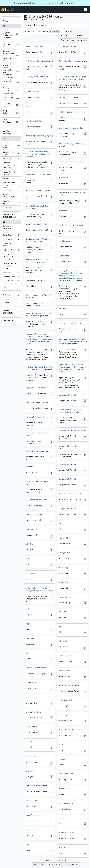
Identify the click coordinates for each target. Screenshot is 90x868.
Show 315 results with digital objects (74, 40)
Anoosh (62, 759)
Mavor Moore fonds (11, 105)
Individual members (33, 121)
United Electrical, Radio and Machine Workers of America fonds (11, 71)
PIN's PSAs (63, 308)
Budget (28, 106)
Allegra (28, 624)
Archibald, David (32, 800)
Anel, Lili (29, 741)
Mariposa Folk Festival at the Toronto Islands (70, 447)
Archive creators (7, 132)
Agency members (32, 91)
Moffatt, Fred (11, 159)
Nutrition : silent (65, 256)
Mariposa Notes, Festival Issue (37, 451)
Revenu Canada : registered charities (73, 61)
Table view (66, 31)
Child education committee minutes (73, 112)
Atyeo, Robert (64, 847)
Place (5, 288)
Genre (6, 303)
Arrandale (29, 830)
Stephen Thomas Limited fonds (11, 91)
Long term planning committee (71, 128)
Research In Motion (11, 202)
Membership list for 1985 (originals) (39, 136)
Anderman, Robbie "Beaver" (69, 685)
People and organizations (9, 216)
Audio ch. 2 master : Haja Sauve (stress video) (38, 207)
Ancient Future (31, 682)
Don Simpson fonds (11, 98)
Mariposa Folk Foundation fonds (11, 44)
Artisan (28, 845)
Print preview (30, 31)
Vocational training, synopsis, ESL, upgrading (72, 145)
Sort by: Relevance (62, 35)
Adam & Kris (30, 573)
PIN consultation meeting (69, 97)
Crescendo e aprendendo (35, 280)
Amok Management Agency (36, 668)
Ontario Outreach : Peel (35, 46)
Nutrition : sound (65, 241)
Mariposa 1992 (31, 467)
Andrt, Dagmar (31, 727)
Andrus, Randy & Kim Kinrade (70, 730)
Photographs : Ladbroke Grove (71, 323)
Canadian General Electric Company (11, 165)
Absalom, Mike (64, 538)
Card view (55, 31)
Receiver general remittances (37, 77)
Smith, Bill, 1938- (11, 281)
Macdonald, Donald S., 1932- (11, 145)
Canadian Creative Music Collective (11, 257)
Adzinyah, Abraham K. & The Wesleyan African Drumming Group (39, 589)
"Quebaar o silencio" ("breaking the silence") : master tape (39, 240)
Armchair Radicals (66, 803)
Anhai (61, 744)
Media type (8, 320)
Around (62, 818)
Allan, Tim (62, 612)
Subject (6, 295)
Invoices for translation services (71, 162)
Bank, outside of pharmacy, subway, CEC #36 (73, 194)
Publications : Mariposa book (70, 494)
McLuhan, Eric (11, 251)
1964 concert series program (37, 402)
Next (78, 864)
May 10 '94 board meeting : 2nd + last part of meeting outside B (38, 315)
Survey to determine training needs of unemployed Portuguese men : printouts (39, 154)
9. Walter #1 (63, 178)
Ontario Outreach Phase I (69, 46)
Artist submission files (34, 514)
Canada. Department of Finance (11, 228)
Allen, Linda (30, 638)
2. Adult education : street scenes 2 (39, 175)
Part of (6, 21)
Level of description (8, 312)
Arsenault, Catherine (67, 833)
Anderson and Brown (34, 712)
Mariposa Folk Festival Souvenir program (38, 434)
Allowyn (28, 653)
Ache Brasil (30, 544)
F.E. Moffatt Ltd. (11, 179)
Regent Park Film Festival (11, 173)
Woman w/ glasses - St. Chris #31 (38, 190)
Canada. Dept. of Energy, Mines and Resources (11, 266)
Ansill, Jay (29, 771)
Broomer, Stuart (11, 277)
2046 (72, 864)
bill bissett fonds (11, 83)
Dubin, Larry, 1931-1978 (11, 245)
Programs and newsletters (36, 388)
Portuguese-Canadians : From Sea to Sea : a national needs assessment (40, 368)
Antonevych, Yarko (66, 774)
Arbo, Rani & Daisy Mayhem (36, 786)
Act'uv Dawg (63, 567)
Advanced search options (37, 25)
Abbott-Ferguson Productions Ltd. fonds (11, 34)
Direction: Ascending (79, 35)
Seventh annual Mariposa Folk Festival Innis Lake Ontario (70, 411)
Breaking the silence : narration (71, 225)
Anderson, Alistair (66, 700)
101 (60, 523)
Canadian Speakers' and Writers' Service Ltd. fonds (11, 56)
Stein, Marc (11, 208)
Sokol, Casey (11, 235)
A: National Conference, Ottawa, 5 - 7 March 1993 (39, 296)
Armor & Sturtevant (33, 815)
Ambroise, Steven (66, 656)
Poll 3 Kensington (65, 211)
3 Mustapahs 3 (31, 529)
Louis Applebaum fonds (11, 122)
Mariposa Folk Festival (67, 395)
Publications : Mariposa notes (37, 500)
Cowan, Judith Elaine (11, 153)
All (4, 26)
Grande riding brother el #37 (37, 224)
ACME (28, 559)
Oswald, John (11, 273)
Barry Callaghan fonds (11, 113)
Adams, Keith (64, 582)
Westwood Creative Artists (11, 196)
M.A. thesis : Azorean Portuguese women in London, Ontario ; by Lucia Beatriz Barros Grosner (73, 341)
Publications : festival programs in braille (39, 483)
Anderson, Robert (66, 715)
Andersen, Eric (31, 697)
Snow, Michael (11, 240)
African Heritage (65, 597)
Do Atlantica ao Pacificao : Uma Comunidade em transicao (37, 261)
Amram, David (64, 671)
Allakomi (29, 609)
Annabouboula (31, 756)
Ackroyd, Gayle (64, 553)
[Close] (87, 3)
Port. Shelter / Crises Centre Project (39, 61)
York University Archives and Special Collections (11, 186)
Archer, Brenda (65, 788)
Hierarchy (43, 31)
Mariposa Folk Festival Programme (39, 417)
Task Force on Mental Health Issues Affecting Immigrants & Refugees (72, 78)
